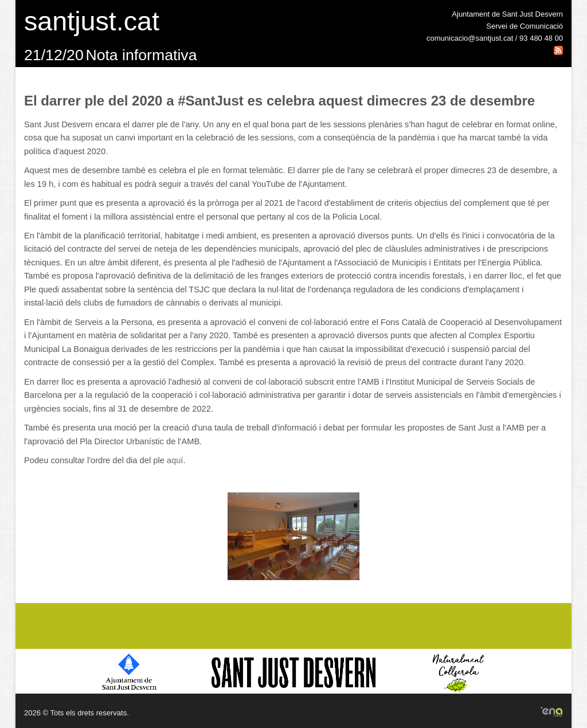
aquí (175, 460)
